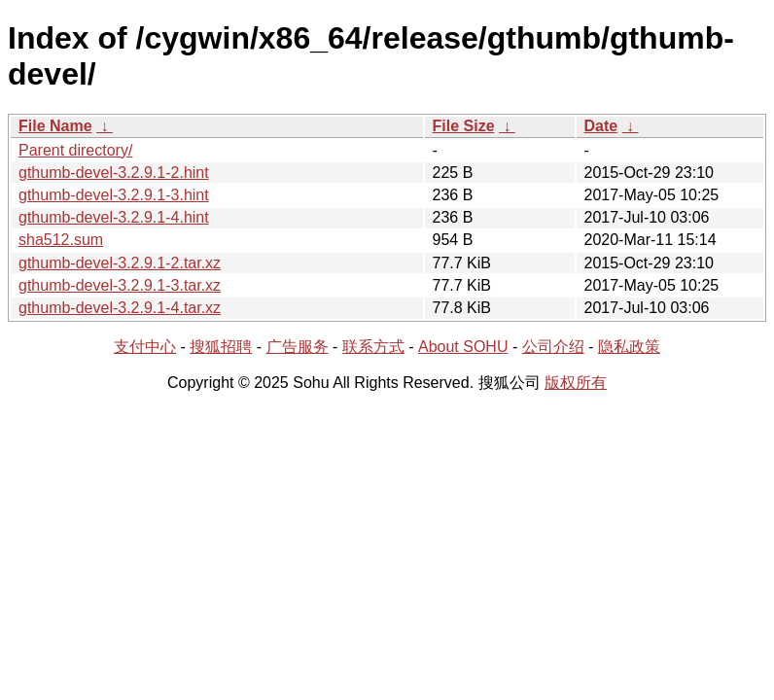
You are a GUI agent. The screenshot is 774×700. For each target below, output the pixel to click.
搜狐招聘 (221, 347)
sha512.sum (61, 240)
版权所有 (576, 383)
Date (601, 126)
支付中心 (145, 347)
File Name (55, 126)
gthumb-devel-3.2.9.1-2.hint (114, 173)
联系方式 (373, 347)
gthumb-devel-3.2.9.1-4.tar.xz (120, 308)
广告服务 (298, 347)
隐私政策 (629, 347)
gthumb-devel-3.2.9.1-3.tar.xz (120, 285)
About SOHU (463, 347)
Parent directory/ (75, 150)
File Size (464, 126)
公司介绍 (553, 347)
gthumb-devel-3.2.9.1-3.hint (114, 195)
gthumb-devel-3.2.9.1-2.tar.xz (120, 263)
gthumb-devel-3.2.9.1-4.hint (114, 217)
